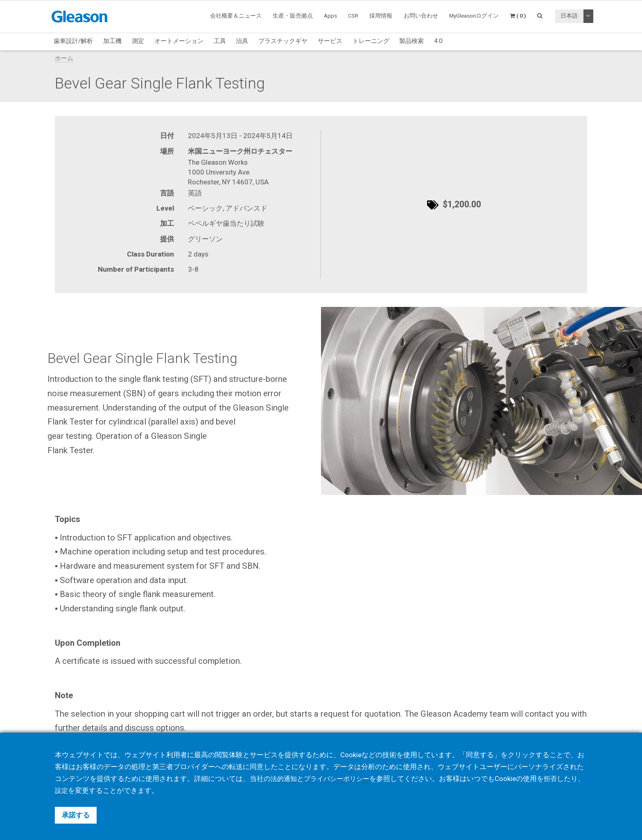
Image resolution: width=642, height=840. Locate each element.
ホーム (64, 58)
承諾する (76, 815)
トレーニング (371, 41)
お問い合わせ (421, 16)
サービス (330, 41)
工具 (220, 41)
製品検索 (411, 41)
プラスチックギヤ (283, 41)
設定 (76, 790)
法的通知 (285, 779)
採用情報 (381, 16)
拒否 (556, 779)
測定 (138, 41)
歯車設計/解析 (73, 41)
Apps (330, 16)
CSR (353, 16)
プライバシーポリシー (340, 779)
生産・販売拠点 (293, 16)
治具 (242, 41)
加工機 (112, 41)
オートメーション (179, 41)
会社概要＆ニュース (236, 16)
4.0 (438, 41)
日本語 (569, 16)
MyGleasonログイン (474, 16)
